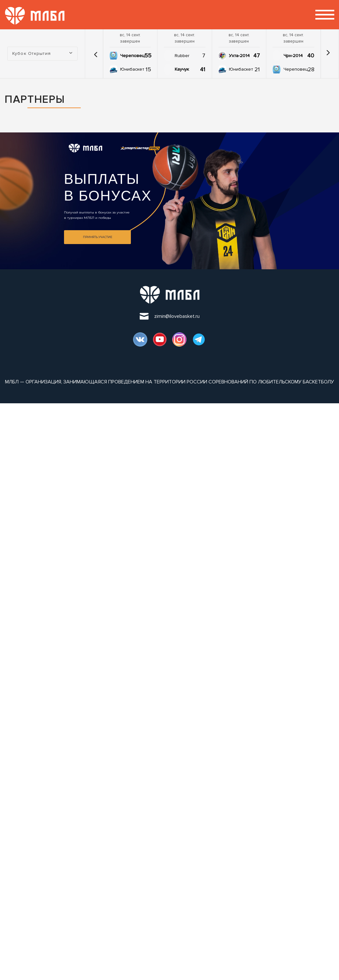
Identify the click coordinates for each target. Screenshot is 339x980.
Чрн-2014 (293, 56)
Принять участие (98, 237)
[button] (96, 54)
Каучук (182, 69)
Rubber (182, 56)
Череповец (132, 56)
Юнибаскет (132, 69)
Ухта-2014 (239, 56)
